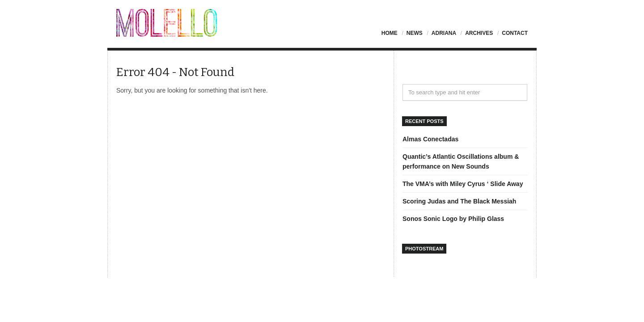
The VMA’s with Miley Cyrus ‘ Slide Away (463, 184)
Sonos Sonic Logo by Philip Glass (453, 219)
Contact (515, 33)
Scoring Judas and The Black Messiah (459, 201)
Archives (479, 33)
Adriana (444, 33)
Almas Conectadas (430, 139)
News (415, 33)
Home (390, 33)
